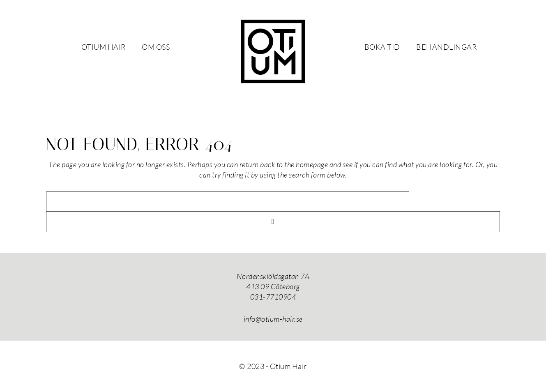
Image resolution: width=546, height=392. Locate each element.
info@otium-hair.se (273, 319)
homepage (312, 164)
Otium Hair (273, 51)
